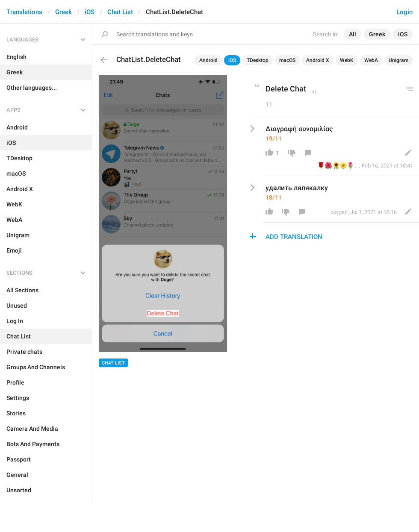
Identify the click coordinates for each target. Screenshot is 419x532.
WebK (347, 60)
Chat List (120, 12)
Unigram (398, 60)
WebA (371, 60)
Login (404, 12)
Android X (318, 60)
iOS (90, 12)
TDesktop (258, 60)
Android (208, 60)
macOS (287, 60)
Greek (63, 12)
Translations (24, 12)
